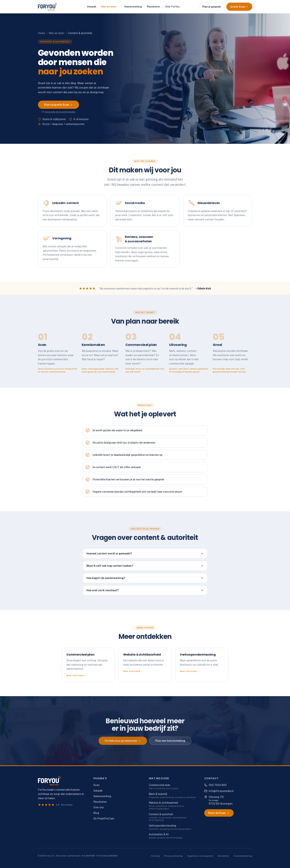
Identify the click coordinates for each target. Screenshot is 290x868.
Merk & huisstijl (158, 794)
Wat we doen (110, 7)
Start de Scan (219, 813)
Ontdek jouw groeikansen (123, 744)
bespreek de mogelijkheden (60, 112)
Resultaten (153, 7)
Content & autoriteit (161, 814)
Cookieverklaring (243, 856)
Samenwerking (133, 7)
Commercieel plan (160, 785)
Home (41, 33)
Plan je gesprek (212, 7)
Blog (96, 813)
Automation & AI (159, 834)
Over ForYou (172, 7)
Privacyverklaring (173, 856)
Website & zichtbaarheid (163, 803)
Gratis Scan (239, 7)
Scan (96, 785)
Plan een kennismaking (170, 744)
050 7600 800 (215, 785)
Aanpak (92, 7)
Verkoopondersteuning (162, 826)
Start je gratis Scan (59, 105)
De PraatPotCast (104, 819)
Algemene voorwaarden (200, 856)
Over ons (99, 807)
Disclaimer (223, 856)
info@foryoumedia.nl (219, 791)
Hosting (155, 856)
